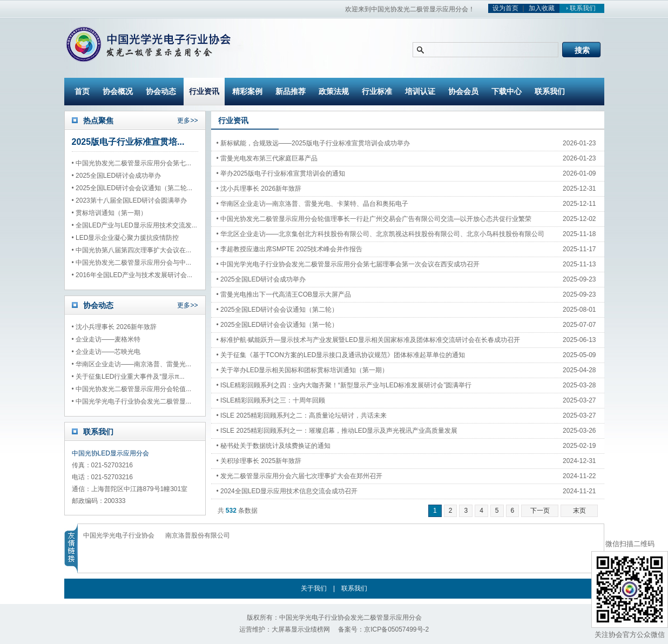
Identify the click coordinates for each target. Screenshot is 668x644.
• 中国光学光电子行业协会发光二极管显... (132, 401)
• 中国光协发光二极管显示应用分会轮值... (132, 389)
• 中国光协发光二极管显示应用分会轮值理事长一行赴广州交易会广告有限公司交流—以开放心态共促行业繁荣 (357, 219)
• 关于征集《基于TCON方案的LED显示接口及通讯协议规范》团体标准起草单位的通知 (341, 355)
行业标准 (377, 91)
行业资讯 (204, 91)
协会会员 (463, 91)
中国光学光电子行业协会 (119, 535)
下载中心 (507, 91)
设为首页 (505, 8)
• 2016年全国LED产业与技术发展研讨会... (132, 275)
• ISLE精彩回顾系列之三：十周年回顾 (271, 400)
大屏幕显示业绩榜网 (301, 629)
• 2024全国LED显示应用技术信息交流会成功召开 (287, 491)
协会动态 (161, 91)
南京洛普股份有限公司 (198, 535)
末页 (579, 511)
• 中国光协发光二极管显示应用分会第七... (132, 163)
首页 (82, 91)
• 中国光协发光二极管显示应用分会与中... (132, 263)
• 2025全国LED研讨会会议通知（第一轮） (278, 325)
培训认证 (420, 91)
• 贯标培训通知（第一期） (110, 213)
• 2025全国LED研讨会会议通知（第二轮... (132, 188)
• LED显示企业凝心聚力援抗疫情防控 (126, 238)
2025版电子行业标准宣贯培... (128, 142)
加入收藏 (542, 8)
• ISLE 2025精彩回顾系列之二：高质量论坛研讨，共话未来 (302, 415)
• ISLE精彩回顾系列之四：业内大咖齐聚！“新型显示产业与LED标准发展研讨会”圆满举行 (344, 385)
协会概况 (118, 91)
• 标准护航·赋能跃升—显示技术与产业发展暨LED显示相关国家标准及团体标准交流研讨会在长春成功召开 (357, 340)
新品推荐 (291, 91)
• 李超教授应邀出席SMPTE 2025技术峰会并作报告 (290, 249)
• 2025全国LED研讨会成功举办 (117, 176)
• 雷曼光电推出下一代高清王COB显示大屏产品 (284, 294)
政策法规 (334, 91)
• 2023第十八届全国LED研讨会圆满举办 (130, 200)
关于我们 (314, 588)
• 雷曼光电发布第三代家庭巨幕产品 (267, 158)
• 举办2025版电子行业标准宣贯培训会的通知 (281, 173)
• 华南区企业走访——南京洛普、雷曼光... (132, 364)
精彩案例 (247, 91)
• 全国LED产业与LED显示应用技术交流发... (134, 225)
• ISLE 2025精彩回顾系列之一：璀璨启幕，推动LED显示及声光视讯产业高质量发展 (337, 431)
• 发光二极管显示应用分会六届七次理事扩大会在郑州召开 (300, 476)
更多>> (187, 120)
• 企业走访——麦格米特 (106, 339)
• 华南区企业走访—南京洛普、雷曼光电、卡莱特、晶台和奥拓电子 (313, 204)
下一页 (540, 511)
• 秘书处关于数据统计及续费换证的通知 (274, 446)
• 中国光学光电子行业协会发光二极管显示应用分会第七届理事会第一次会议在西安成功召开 (348, 264)
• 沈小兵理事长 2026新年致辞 (114, 327)
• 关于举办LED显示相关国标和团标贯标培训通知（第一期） (303, 370)
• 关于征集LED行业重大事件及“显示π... (128, 377)
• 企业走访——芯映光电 (106, 352)
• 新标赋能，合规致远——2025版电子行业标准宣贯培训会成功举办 (313, 143)
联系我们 (579, 8)
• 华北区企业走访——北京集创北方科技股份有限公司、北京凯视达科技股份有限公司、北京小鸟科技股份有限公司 (357, 234)
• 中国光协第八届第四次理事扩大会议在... (132, 250)
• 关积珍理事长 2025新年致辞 (259, 461)
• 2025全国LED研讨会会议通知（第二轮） (278, 310)
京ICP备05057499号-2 (396, 629)
